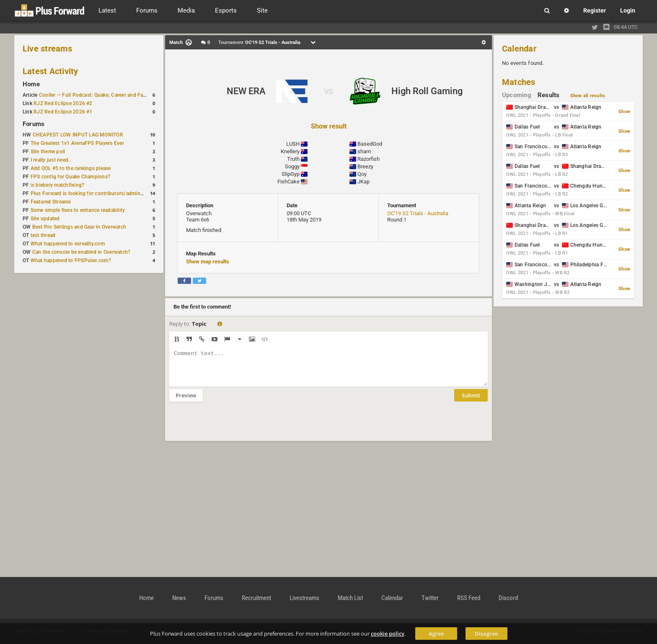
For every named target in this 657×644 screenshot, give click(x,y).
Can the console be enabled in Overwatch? (81, 252)
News (179, 598)
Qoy (362, 174)
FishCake (288, 182)
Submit (471, 402)
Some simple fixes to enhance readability (78, 210)
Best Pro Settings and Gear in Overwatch (79, 227)
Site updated (45, 219)
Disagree (486, 634)
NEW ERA (246, 91)
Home (31, 84)
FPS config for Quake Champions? (70, 177)
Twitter (430, 598)
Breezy (365, 166)
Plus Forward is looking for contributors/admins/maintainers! (102, 193)
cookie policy (388, 634)
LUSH (293, 144)
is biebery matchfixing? (58, 185)
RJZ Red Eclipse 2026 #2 (63, 103)
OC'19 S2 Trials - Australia (418, 213)
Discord (508, 598)
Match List (350, 598)
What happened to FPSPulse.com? (71, 260)
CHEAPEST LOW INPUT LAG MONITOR (78, 135)
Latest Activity (50, 71)
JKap (363, 182)
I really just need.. (51, 160)
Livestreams (304, 598)
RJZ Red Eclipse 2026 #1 (63, 112)
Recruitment (256, 598)
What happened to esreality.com (68, 244)
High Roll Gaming (427, 91)
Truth (293, 159)
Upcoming (517, 95)
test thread (43, 235)
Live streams (47, 49)
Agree (436, 634)
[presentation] (233, 427)
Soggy (292, 166)
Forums (34, 124)
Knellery (290, 151)
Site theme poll (48, 152)
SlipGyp (291, 174)
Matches (519, 82)
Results (549, 95)
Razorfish (369, 159)
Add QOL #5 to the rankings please (71, 168)
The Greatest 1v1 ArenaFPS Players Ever (77, 143)
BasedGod (370, 144)
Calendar (519, 49)
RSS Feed (469, 598)
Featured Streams (51, 202)
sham (364, 151)
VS (328, 91)
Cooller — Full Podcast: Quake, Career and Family (96, 95)
